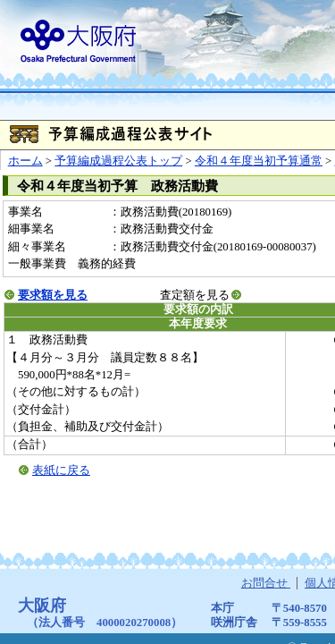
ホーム (25, 161)
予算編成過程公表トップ (118, 161)
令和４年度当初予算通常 (259, 161)
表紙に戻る (61, 470)
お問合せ (266, 583)
